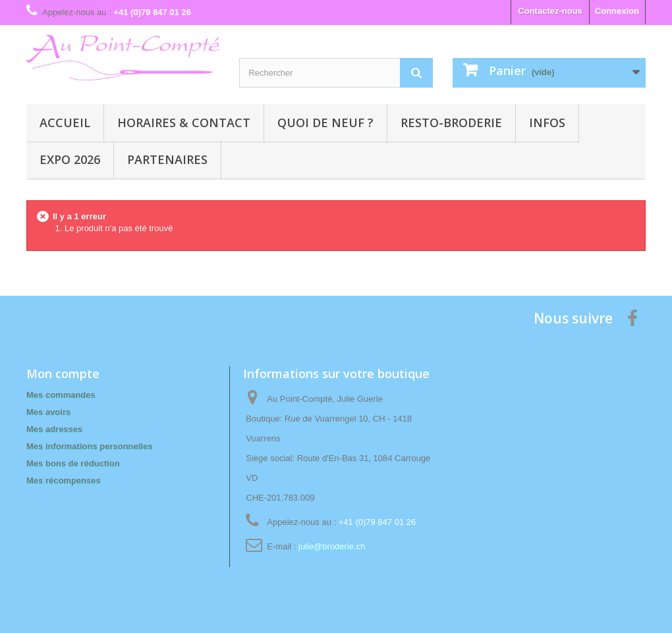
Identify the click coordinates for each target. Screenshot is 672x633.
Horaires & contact (184, 123)
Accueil (65, 123)
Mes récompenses (64, 481)
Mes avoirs (48, 412)
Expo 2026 (70, 159)
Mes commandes (61, 395)
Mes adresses (54, 429)
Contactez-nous (550, 11)
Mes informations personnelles (89, 446)
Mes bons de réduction (73, 463)
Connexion (617, 11)
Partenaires (167, 159)
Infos (547, 123)
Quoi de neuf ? (325, 123)
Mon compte (63, 373)
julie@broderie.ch (332, 546)
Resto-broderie (451, 123)
